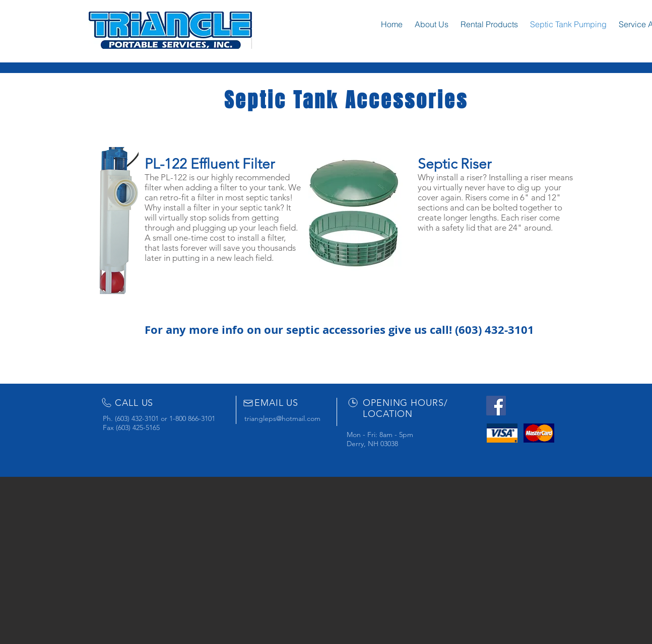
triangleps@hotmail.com (282, 418)
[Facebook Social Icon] (496, 406)
